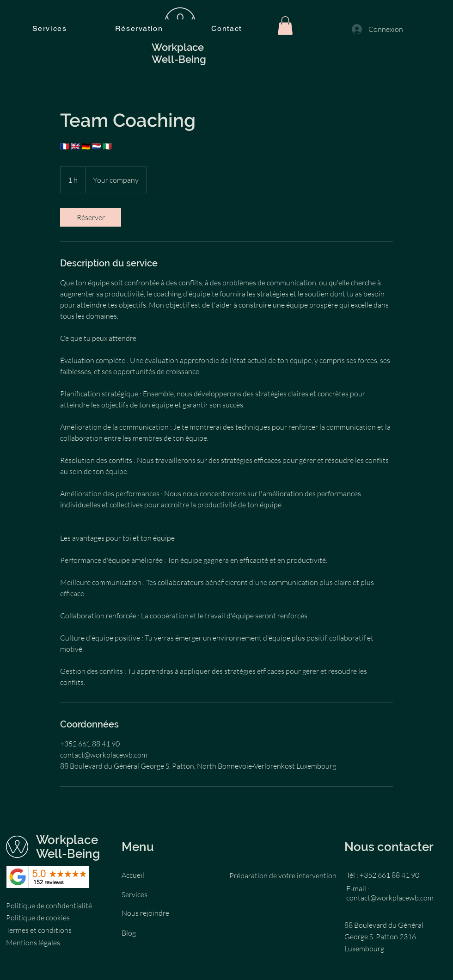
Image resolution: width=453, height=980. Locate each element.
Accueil (133, 875)
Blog (129, 933)
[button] (285, 26)
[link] (91, 217)
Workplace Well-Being (69, 847)
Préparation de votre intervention (283, 875)
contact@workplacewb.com (390, 898)
